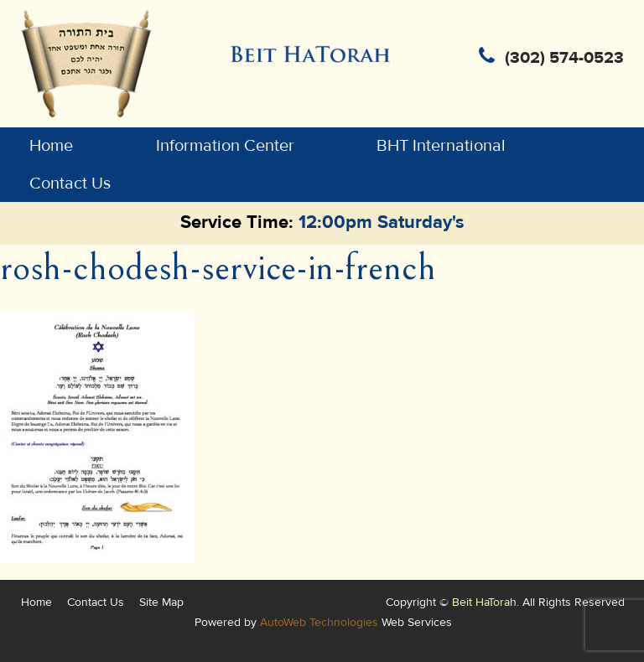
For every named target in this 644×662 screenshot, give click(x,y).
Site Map (161, 602)
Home (51, 146)
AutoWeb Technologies (319, 622)
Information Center (225, 146)
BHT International (441, 146)
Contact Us (70, 184)
